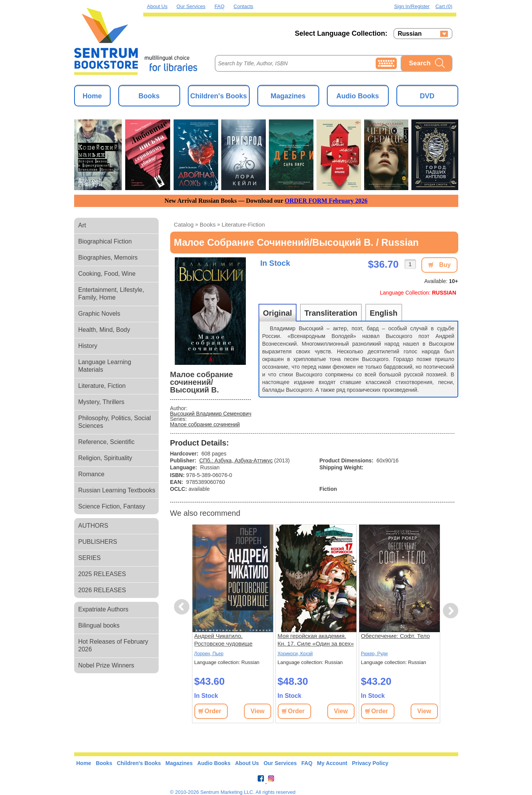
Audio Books (358, 96)
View (257, 711)
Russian (410, 34)
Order (213, 711)
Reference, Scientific (107, 442)
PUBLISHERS (98, 542)
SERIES (90, 558)
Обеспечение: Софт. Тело (396, 636)
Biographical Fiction (105, 241)
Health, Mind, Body (104, 330)
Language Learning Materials (105, 366)
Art (82, 225)
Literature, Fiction (102, 386)
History (88, 346)
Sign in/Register (412, 6)
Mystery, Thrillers (101, 402)
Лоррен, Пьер (209, 654)
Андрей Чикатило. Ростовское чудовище (224, 640)
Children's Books (218, 96)
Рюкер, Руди (375, 654)
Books (149, 96)
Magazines (288, 96)
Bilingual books (99, 625)
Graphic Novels (99, 314)
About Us (157, 6)
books (208, 224)
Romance (91, 474)
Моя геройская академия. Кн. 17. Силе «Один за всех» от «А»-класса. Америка (316, 640)
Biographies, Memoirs (108, 258)
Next (450, 611)
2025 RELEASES (102, 574)
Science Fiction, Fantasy (112, 506)
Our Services (191, 6)
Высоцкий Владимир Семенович (211, 414)
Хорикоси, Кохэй (295, 654)
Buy (445, 265)
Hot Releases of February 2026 (113, 645)
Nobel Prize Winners (106, 665)
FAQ (219, 6)
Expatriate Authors (104, 609)
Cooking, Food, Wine (107, 274)
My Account (332, 763)
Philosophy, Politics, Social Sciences (115, 422)
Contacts (243, 6)
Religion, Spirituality (105, 458)
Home (92, 96)
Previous (183, 607)
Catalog (184, 224)
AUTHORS (93, 526)
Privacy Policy (370, 763)
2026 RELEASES (102, 590)
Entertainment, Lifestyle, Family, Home (111, 294)
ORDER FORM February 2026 (326, 201)
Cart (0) (444, 6)
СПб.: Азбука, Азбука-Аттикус (236, 460)
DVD (427, 96)
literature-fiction (243, 224)
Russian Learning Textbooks (117, 490)
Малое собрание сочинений (205, 424)
